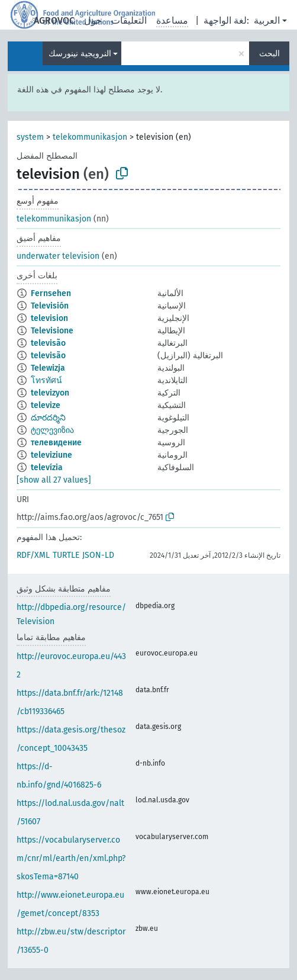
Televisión (50, 306)
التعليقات (129, 20)
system (30, 137)
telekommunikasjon (90, 137)
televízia (47, 467)
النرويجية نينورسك (80, 54)
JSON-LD (98, 555)
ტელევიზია (52, 430)
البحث (269, 54)
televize (46, 405)
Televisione (52, 331)
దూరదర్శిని (48, 418)
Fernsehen (51, 293)
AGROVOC (54, 20)
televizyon (50, 393)
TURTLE (66, 555)
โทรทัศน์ (46, 380)
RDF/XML (33, 555)
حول (93, 20)
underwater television (58, 256)
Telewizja (48, 368)
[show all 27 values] (54, 480)
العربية (267, 20)
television (49, 318)
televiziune (51, 455)
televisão (48, 343)
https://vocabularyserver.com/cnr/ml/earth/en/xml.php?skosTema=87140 (71, 858)
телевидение (56, 443)
